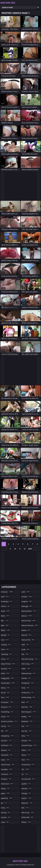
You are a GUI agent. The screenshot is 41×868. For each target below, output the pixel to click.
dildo (5, 673)
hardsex (6, 779)
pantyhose (28, 683)
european (7, 702)
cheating (7, 654)
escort (5, 693)
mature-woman (30, 625)
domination (8, 683)
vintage (26, 793)
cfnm (5, 649)
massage (27, 606)
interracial (7, 784)
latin (26, 592)
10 (15, 549)
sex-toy (27, 731)
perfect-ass (28, 693)
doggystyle (8, 678)
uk (25, 774)
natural (27, 635)
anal (5, 597)
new (26, 645)
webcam (27, 803)
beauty (6, 635)
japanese (7, 798)
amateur (7, 592)
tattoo (26, 755)
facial (6, 717)
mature (27, 616)
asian (6, 611)
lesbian (27, 597)
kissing (6, 812)
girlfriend (7, 745)
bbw (5, 625)
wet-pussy (28, 812)
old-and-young (30, 659)
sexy (26, 736)
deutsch (6, 669)
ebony (5, 688)
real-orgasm (29, 712)
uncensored (28, 779)
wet (25, 808)
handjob (7, 769)
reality (26, 717)
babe (5, 616)
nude (26, 649)
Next (30, 549)
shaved (27, 741)
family (6, 726)
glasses (6, 750)
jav (4, 803)
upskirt (26, 784)
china (5, 659)
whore (26, 822)
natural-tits (28, 640)
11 (20, 549)
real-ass (27, 707)
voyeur (27, 798)
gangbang (7, 736)
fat (5, 731)
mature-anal (29, 621)
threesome (28, 765)
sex (26, 726)
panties (26, 678)
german (7, 741)
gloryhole (7, 755)
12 (25, 549)
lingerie (27, 601)
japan (6, 793)
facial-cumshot (9, 721)
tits (26, 769)
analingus (7, 601)
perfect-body (28, 697)
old (25, 654)
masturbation (29, 611)
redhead (27, 721)
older (26, 669)
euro (5, 697)
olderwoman (29, 673)
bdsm (6, 630)
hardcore (7, 774)
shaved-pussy (29, 745)
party (25, 688)
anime (6, 606)
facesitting (7, 712)
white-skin (28, 817)
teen (26, 760)
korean (6, 817)
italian (5, 789)
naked (26, 630)
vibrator (27, 789)
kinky (5, 808)
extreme (6, 707)
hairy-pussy (8, 765)
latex (5, 822)
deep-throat (8, 664)
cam (5, 640)
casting (6, 645)
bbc (5, 621)
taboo (26, 750)
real (25, 702)
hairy (5, 760)
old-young (28, 664)
